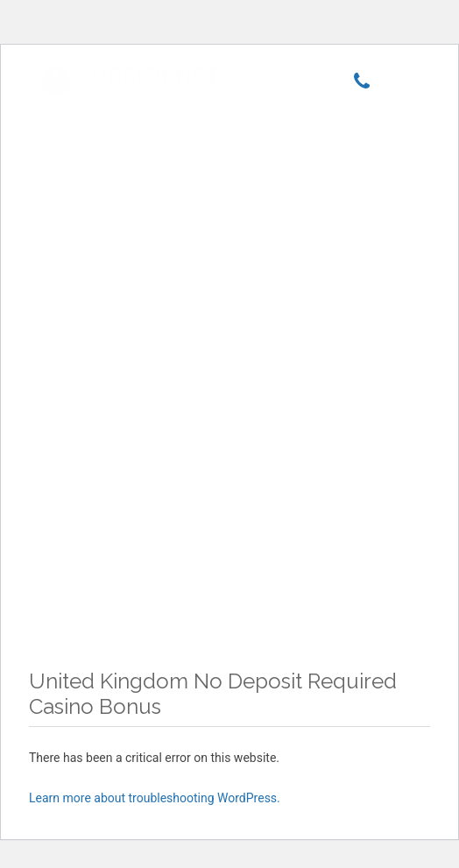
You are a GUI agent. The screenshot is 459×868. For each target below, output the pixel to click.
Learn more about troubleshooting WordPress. (155, 798)
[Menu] (400, 83)
